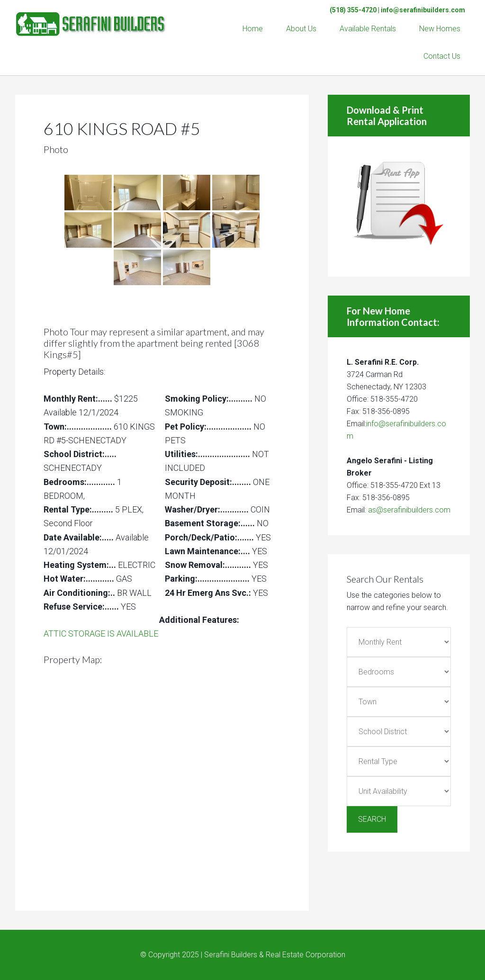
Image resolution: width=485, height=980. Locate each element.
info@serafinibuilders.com (423, 10)
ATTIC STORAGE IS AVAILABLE (101, 634)
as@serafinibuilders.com (409, 510)
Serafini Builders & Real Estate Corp (91, 19)
